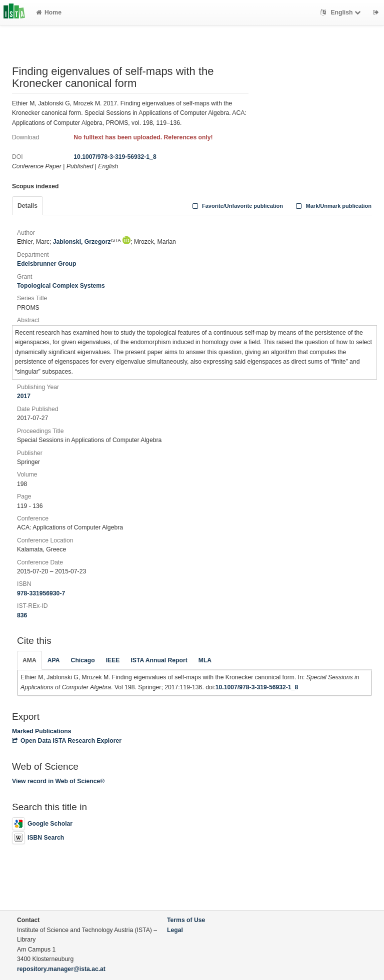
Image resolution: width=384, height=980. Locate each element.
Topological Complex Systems (61, 286)
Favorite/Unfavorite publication (236, 206)
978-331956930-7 (41, 593)
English (342, 12)
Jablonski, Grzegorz (87, 242)
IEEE (113, 660)
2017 (24, 396)
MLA (205, 660)
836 (22, 615)
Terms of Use (186, 920)
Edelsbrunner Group (47, 264)
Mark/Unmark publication (333, 206)
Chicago (83, 660)
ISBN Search (38, 838)
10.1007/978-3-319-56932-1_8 (115, 157)
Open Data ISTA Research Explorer (67, 741)
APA (54, 660)
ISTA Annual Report (159, 660)
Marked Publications (42, 731)
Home (49, 12)
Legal (175, 930)
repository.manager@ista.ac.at (61, 969)
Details (27, 206)
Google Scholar (42, 824)
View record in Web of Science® (58, 781)
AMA (29, 660)
